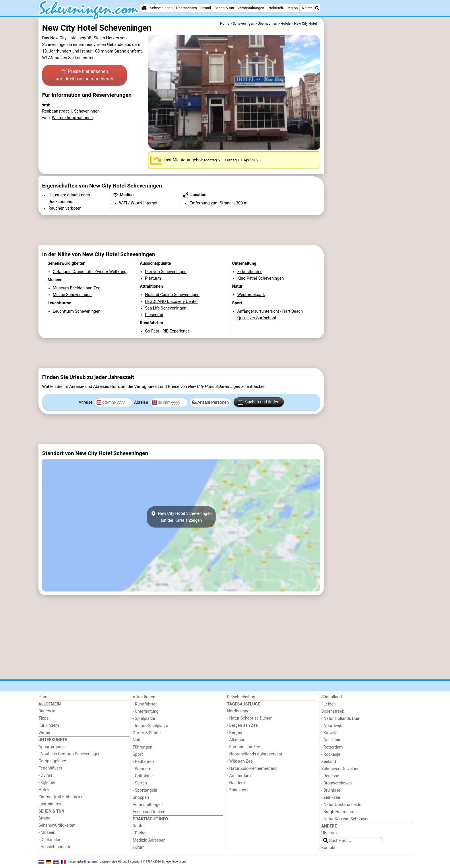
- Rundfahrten (145, 704)
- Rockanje (331, 754)
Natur (138, 740)
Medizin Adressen (149, 840)
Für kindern (49, 725)
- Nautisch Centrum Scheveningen (69, 754)
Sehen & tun (224, 8)
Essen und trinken (149, 812)
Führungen (143, 747)
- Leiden (329, 704)
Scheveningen (161, 8)
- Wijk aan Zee (240, 761)
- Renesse (330, 776)
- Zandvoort (237, 790)
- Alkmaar (236, 740)
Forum (139, 847)
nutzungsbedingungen (83, 862)
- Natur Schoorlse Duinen (250, 718)
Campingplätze (52, 761)
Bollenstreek (333, 711)
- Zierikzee (331, 798)
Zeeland (329, 762)
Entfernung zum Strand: (211, 203)
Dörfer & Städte (147, 733)
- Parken (140, 833)
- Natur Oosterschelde (341, 805)
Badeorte (47, 711)
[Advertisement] (368, 149)
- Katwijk (329, 733)
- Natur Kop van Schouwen (346, 819)
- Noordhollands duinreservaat (255, 754)
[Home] (144, 8)
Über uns (330, 833)
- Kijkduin (47, 783)
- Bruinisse (331, 790)
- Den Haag (331, 740)
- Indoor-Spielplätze (151, 726)
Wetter (307, 8)
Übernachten (187, 8)
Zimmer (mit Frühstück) (60, 797)
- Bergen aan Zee (242, 725)
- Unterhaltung (146, 711)
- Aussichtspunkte (55, 847)
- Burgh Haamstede (339, 812)
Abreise (141, 402)
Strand (206, 8)
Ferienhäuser (50, 768)
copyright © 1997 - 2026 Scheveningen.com (158, 862)
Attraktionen (144, 697)
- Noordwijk (332, 726)
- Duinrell (46, 775)
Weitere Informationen (72, 118)
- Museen (47, 833)
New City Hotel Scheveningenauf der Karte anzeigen (181, 517)
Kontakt (329, 848)
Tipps (44, 718)
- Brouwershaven (337, 783)
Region (292, 8)
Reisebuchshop (241, 697)
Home (44, 697)
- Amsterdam (239, 776)
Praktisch (275, 8)
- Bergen (235, 733)
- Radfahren (143, 762)
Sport (138, 754)
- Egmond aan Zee (244, 747)
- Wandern (142, 769)
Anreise (86, 402)
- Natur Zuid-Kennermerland (252, 769)
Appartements (52, 747)
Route (138, 826)
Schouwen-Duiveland (341, 769)
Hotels (44, 790)
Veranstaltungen (251, 8)
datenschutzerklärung (113, 862)
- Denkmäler (49, 840)
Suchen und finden (259, 402)
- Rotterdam (332, 747)
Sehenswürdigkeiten (57, 825)
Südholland (332, 697)
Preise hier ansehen (84, 76)
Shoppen (141, 798)
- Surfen (140, 783)
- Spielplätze (144, 719)
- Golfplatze (143, 776)
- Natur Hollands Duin (341, 719)
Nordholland (238, 711)
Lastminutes (50, 804)
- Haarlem (236, 783)
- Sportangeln (145, 790)
